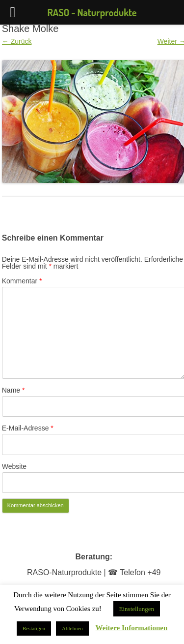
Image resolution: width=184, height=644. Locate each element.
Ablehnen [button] (72, 628)
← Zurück (17, 41)
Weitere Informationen (132, 628)
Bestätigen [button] (34, 628)
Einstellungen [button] (137, 609)
